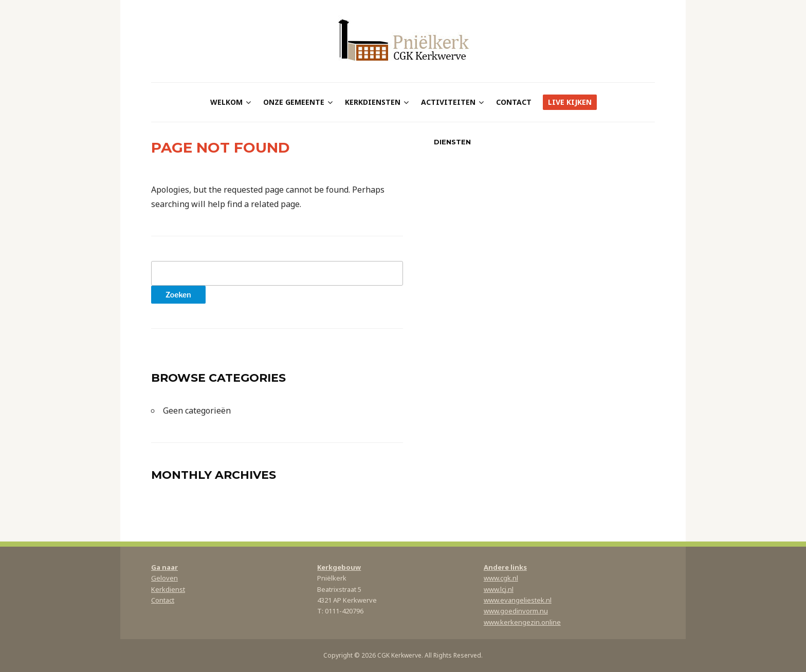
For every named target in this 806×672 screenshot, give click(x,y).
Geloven (164, 578)
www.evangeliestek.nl (518, 600)
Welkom (226, 102)
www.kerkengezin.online (522, 622)
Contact (514, 102)
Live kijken (570, 102)
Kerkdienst (168, 589)
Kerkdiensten (373, 102)
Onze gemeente (294, 102)
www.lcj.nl (499, 589)
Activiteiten (448, 102)
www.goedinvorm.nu (516, 611)
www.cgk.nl (501, 578)
